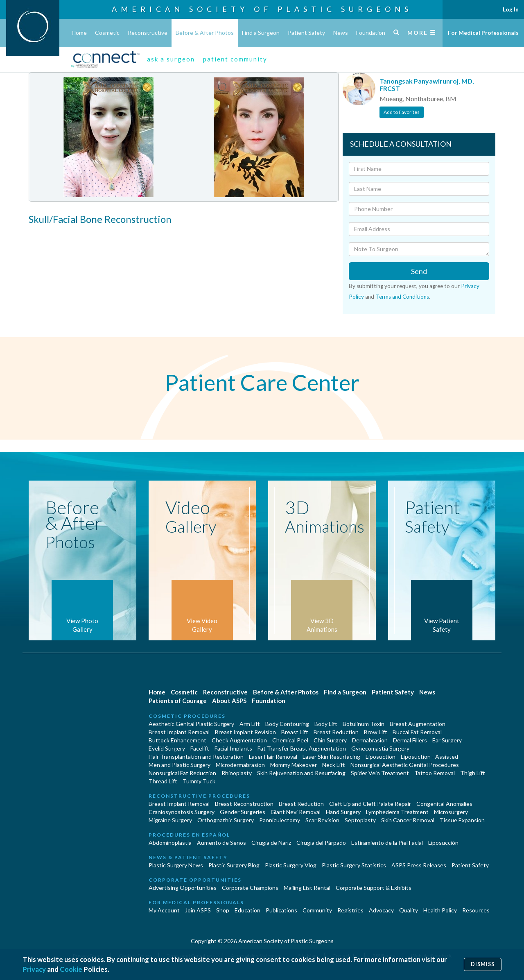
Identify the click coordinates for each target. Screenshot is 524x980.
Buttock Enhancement (177, 740)
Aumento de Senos (221, 843)
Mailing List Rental (307, 888)
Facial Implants (233, 748)
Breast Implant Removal (179, 732)
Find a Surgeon (261, 33)
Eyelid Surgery (167, 748)
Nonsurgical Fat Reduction (182, 773)
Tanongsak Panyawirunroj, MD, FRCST (427, 85)
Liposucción (443, 843)
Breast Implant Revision (245, 732)
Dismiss (483, 964)
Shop (223, 910)
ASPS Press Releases (419, 865)
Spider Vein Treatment (380, 773)
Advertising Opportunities (183, 888)
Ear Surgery (447, 740)
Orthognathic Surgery (226, 820)
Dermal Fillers (410, 740)
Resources (476, 910)
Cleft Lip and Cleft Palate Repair (370, 804)
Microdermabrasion (240, 765)
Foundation (371, 33)
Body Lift (326, 724)
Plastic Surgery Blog (234, 865)
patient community (235, 59)
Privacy (34, 969)
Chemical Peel (290, 740)
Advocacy (381, 910)
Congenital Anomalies (444, 804)
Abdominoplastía (170, 843)
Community (317, 910)
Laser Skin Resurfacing (331, 757)
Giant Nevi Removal (296, 812)
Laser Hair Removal (273, 757)
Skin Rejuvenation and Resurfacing (301, 773)
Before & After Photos (205, 33)
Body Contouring (287, 724)
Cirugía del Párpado (321, 843)
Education (247, 910)
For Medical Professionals (483, 33)
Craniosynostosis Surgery (182, 812)
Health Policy (440, 910)
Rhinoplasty (237, 773)
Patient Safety (306, 33)
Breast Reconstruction (244, 804)
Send (419, 271)
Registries (350, 910)
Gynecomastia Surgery (380, 748)
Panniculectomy (280, 820)
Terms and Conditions (402, 297)
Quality (409, 910)
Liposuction (381, 757)
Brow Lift (376, 732)
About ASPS (229, 701)
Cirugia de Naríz (271, 843)
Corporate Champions (250, 888)
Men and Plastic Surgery (180, 765)
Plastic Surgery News (176, 865)
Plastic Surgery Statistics (354, 865)
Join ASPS (198, 910)
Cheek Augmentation (239, 740)
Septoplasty (360, 820)
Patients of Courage (178, 701)
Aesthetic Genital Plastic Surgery (191, 724)
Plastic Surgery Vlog (291, 865)
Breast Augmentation (418, 724)
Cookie (71, 969)
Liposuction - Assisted (429, 757)
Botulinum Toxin (364, 724)
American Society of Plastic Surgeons (262, 9)
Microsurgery (451, 812)
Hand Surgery (343, 812)
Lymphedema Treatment (397, 812)
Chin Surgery (330, 740)
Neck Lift (334, 765)
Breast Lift (295, 732)
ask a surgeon (171, 59)
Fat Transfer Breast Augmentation (302, 748)
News (341, 33)
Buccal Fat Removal (417, 732)
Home (79, 33)
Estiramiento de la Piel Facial (387, 843)
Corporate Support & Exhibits (374, 888)
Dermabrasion (370, 740)
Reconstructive (148, 33)
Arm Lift (250, 724)
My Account (164, 910)
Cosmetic (107, 33)
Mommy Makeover (294, 765)
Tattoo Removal (435, 773)
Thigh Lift (473, 773)
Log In (511, 9)
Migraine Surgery (170, 820)
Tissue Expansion (462, 820)
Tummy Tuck (199, 781)
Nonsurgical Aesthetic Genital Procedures (405, 765)
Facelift (200, 748)
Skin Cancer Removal (408, 820)
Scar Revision (322, 820)
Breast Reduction (336, 732)
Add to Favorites (402, 112)
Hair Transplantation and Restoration (196, 757)
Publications (281, 910)
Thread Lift (163, 781)
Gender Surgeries (243, 812)
